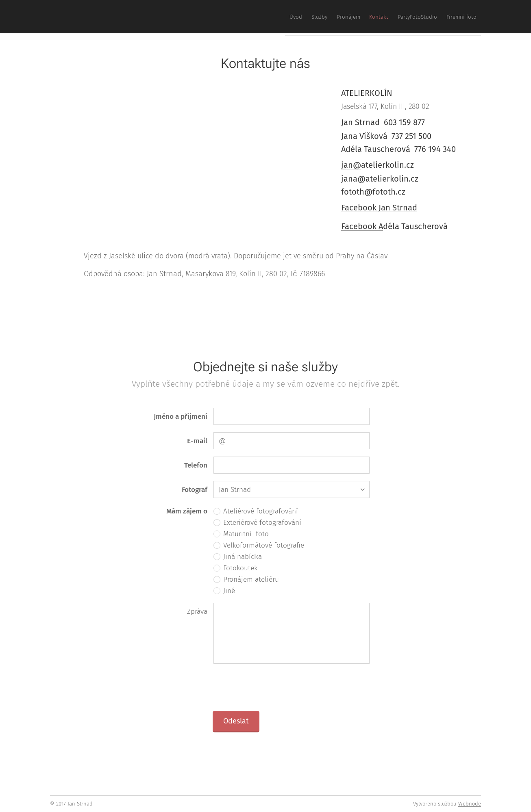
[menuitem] (400, 17)
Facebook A (362, 226)
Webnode (470, 804)
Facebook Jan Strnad (379, 208)
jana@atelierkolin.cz (380, 179)
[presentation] (275, 687)
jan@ (351, 165)
